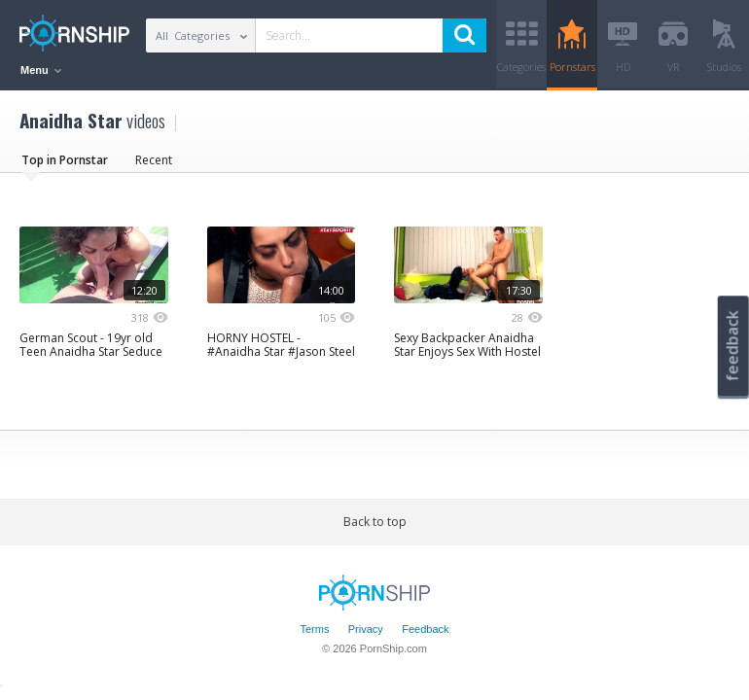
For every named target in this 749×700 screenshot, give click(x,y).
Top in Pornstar (65, 160)
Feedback (425, 629)
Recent (154, 160)
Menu (41, 70)
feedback (732, 346)
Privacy (366, 629)
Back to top (375, 522)
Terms (314, 629)
